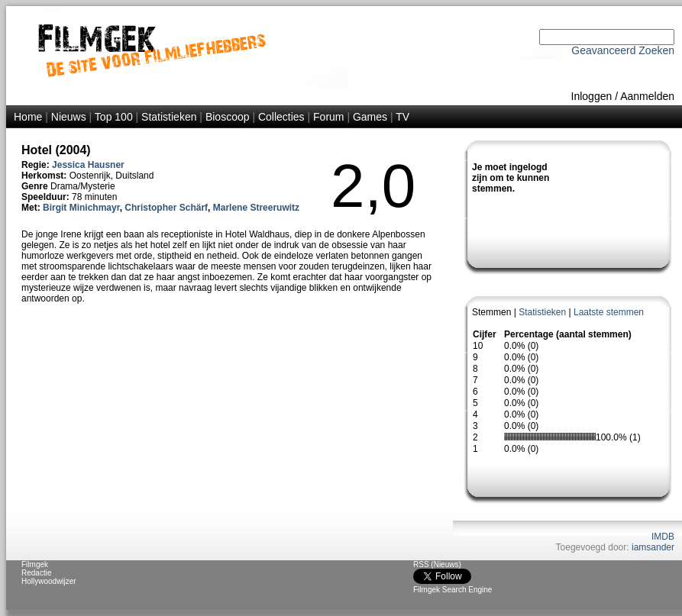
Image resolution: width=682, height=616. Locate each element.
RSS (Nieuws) (437, 564)
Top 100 (114, 117)
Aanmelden (647, 96)
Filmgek (35, 564)
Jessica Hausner (88, 165)
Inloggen (592, 96)
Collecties (281, 117)
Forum (328, 117)
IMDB (663, 537)
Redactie (36, 573)
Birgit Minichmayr (81, 208)
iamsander (653, 547)
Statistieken (169, 117)
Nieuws (69, 117)
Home (28, 117)
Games (370, 117)
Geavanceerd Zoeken (623, 50)
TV (402, 117)
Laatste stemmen (609, 312)
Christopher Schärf (166, 208)
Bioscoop (228, 117)
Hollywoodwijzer (49, 581)
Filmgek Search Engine (453, 590)
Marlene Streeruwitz (256, 208)
